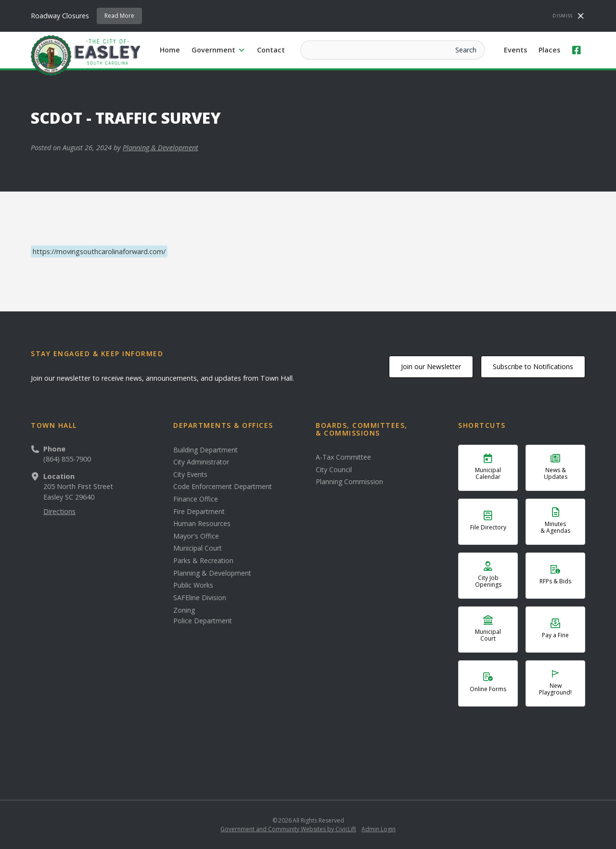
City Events (190, 475)
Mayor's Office (196, 536)
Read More (119, 16)
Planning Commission (349, 482)
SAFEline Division (200, 598)
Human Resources (202, 524)
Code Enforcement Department (223, 487)
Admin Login (379, 829)
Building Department (205, 450)
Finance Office (196, 499)
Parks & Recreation (203, 561)
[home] (86, 55)
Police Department (203, 621)
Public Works (193, 585)
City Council (334, 470)
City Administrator (201, 462)
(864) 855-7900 (67, 459)
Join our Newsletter (431, 367)
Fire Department (199, 512)
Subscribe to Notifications (533, 367)
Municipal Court (198, 548)
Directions (59, 511)
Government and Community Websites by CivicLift (288, 829)
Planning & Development (160, 148)
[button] (218, 50)
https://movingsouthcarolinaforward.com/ (99, 251)
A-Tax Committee (343, 457)
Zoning (184, 610)
